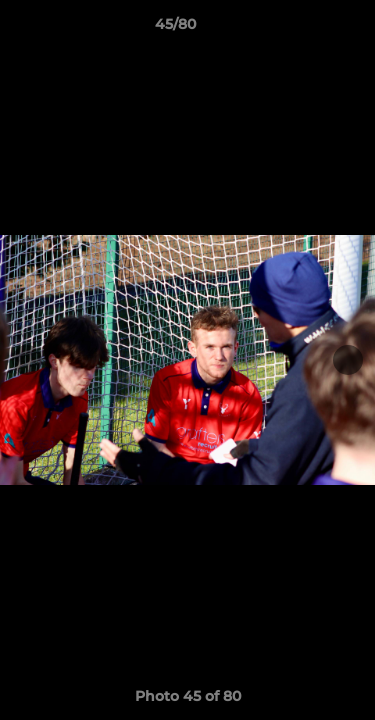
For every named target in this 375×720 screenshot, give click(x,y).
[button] (303, 29)
